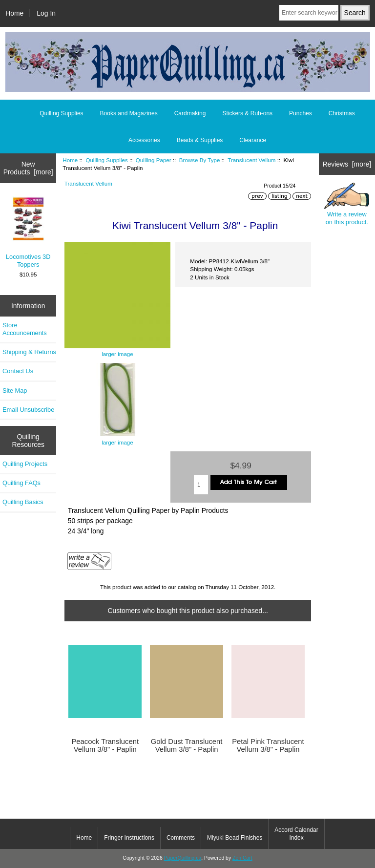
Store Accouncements (25, 329)
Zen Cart (242, 858)
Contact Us (18, 371)
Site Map (15, 391)
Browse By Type (200, 160)
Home (14, 13)
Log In (46, 13)
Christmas (342, 113)
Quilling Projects (25, 464)
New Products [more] (28, 168)
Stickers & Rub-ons (247, 113)
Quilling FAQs (21, 483)
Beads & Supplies (200, 140)
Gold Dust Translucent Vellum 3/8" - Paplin (187, 745)
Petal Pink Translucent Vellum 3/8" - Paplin (268, 745)
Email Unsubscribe (28, 410)
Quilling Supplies (106, 160)
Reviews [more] (347, 164)
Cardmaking (190, 113)
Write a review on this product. (347, 204)
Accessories (144, 140)
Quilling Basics (23, 502)
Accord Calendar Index (296, 834)
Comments (181, 838)
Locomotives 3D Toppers (28, 233)
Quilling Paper (154, 160)
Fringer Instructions (129, 838)
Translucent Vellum (251, 160)
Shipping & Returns (29, 352)
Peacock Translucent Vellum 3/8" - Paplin (105, 745)
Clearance (253, 140)
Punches (301, 113)
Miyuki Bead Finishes (235, 838)
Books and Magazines (129, 113)
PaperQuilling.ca (183, 858)
